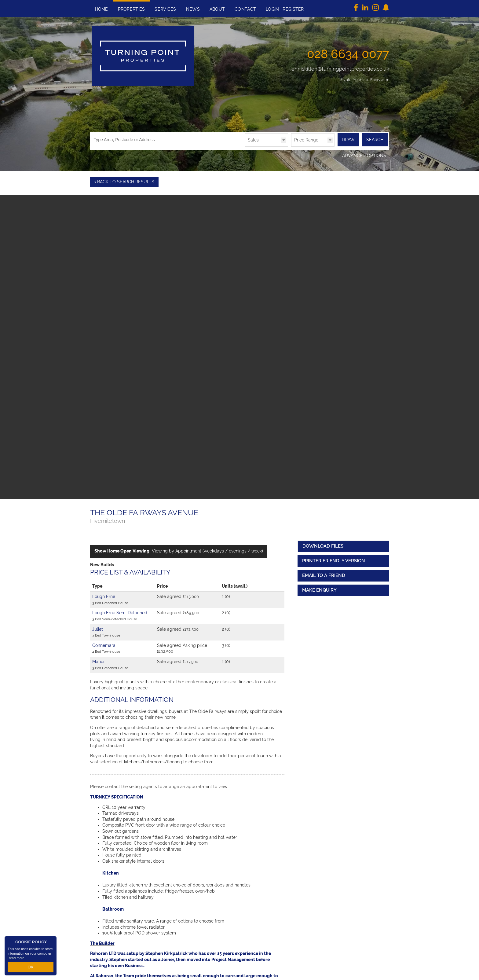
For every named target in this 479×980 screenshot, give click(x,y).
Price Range (306, 140)
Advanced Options (364, 156)
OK (31, 968)
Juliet (98, 628)
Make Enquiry (319, 589)
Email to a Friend (324, 574)
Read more (16, 960)
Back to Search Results (124, 182)
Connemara (104, 644)
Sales (253, 140)
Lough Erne (104, 596)
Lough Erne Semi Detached (120, 612)
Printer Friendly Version (332, 560)
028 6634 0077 (348, 54)
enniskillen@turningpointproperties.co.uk (340, 69)
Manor (99, 661)
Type (245, 146)
